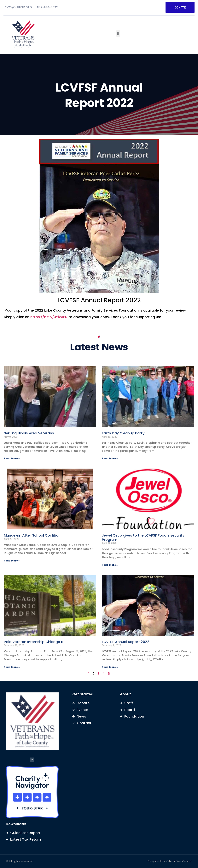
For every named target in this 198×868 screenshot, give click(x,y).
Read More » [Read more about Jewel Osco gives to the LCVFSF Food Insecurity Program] (110, 565)
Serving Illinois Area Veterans (29, 433)
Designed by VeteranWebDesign (170, 861)
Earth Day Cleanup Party (123, 433)
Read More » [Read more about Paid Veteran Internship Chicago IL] (12, 667)
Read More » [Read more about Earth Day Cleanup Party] (110, 458)
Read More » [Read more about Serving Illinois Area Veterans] (12, 458)
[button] (118, 34)
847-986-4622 (47, 7)
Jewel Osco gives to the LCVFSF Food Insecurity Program (143, 537)
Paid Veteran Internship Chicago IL (34, 642)
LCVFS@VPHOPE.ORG (18, 7)
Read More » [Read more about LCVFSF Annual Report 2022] (110, 667)
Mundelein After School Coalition (32, 535)
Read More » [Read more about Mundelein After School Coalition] (12, 561)
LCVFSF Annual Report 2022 (126, 642)
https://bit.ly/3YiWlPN (49, 317)
